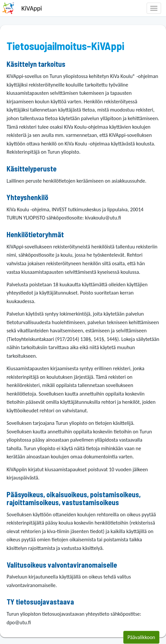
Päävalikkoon (141, 637)
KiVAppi (32, 8)
